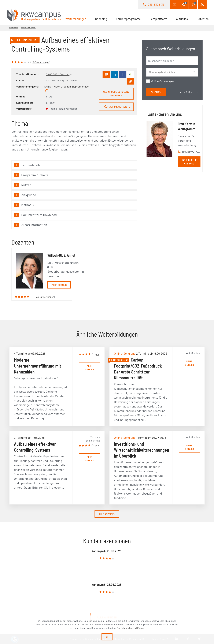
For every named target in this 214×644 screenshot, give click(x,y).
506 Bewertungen (45, 297)
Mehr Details (59, 285)
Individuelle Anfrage (189, 162)
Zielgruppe (25, 195)
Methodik (24, 205)
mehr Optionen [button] (189, 92)
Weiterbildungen (78, 18)
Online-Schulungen (163, 81)
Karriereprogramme (128, 19)
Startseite (14, 28)
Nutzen (23, 185)
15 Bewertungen (41, 62)
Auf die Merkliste (117, 107)
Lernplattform (158, 19)
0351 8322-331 (156, 4)
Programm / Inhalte (31, 175)
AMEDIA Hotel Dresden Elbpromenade (66, 86)
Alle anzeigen (107, 514)
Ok (107, 637)
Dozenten (203, 19)
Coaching (101, 19)
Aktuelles (182, 19)
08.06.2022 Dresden (58, 74)
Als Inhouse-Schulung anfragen (116, 94)
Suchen (156, 92)
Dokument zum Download (36, 215)
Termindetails (27, 165)
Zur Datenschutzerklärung (130, 628)
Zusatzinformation (31, 225)
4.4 (98, 354)
